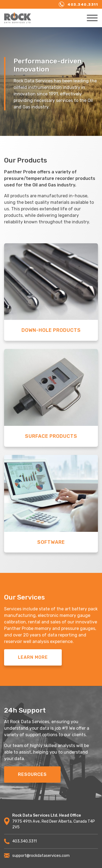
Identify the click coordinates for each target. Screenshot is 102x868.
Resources (32, 774)
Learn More (33, 657)
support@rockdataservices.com (37, 856)
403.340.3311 (78, 4)
